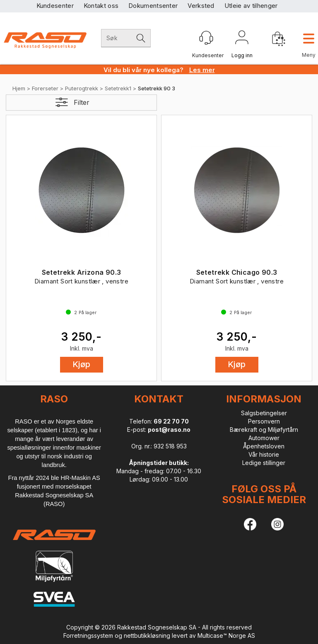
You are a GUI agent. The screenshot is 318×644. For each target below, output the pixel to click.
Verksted (201, 6)
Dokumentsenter (153, 6)
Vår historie (264, 454)
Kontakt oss (101, 6)
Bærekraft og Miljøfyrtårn (264, 430)
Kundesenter (55, 6)
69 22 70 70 (171, 421)
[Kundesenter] (206, 38)
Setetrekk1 (118, 88)
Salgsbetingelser (264, 413)
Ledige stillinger (264, 463)
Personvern (264, 421)
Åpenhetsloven (264, 446)
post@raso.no (169, 430)
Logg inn (242, 39)
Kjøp (82, 364)
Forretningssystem (88, 636)
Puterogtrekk (82, 88)
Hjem (19, 88)
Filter (82, 102)
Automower (264, 438)
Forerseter (45, 88)
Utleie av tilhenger (251, 6)
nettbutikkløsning (147, 636)
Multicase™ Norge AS (226, 636)
